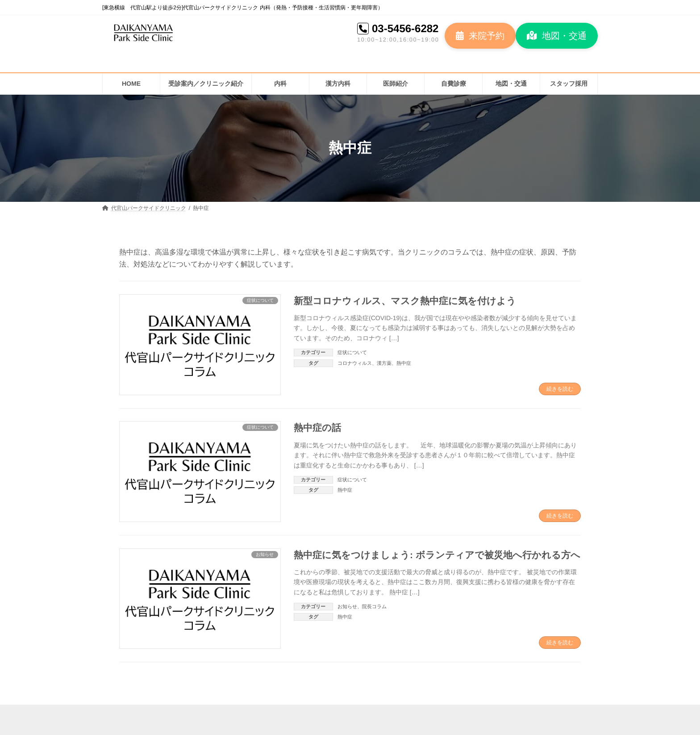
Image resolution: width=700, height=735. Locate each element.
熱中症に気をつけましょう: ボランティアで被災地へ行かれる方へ (437, 555)
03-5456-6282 (405, 28)
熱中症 (404, 363)
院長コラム (374, 606)
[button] (480, 36)
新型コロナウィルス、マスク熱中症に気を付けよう (405, 301)
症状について (352, 352)
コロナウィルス (355, 363)
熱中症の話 (317, 428)
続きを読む (560, 389)
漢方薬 (384, 363)
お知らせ (347, 606)
